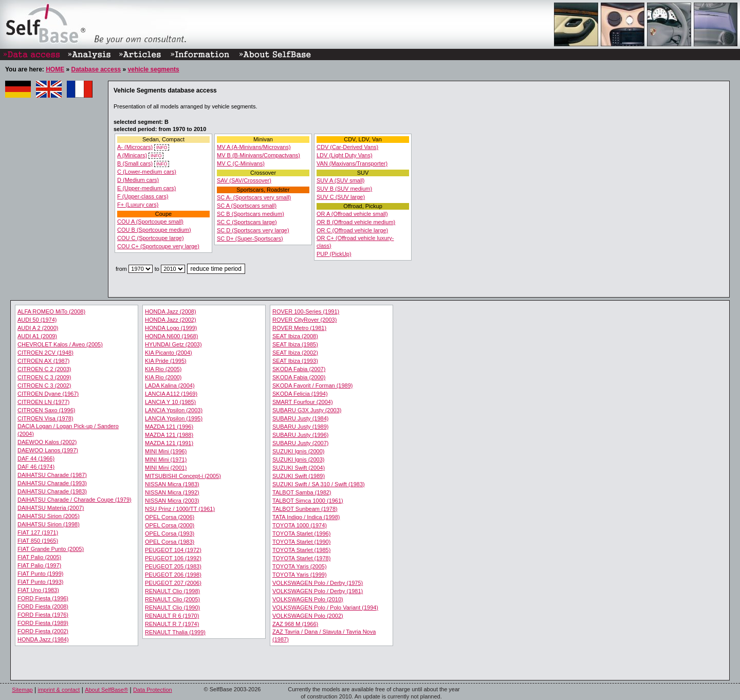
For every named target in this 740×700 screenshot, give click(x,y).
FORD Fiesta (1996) (43, 598)
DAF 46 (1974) (36, 467)
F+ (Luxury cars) (138, 205)
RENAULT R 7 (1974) (172, 624)
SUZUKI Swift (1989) (299, 476)
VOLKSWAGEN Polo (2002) (308, 616)
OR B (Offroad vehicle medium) (356, 222)
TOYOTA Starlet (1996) (301, 533)
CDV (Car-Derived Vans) (347, 147)
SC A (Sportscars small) (247, 206)
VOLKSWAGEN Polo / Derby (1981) (318, 591)
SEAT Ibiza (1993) (295, 361)
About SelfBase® (106, 690)
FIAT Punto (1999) (40, 574)
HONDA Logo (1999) (171, 328)
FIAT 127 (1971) (38, 532)
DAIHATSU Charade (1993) (52, 483)
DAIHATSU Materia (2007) (51, 508)
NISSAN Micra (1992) (172, 492)
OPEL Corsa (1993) (170, 533)
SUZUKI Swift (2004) (299, 468)
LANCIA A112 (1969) (171, 394)
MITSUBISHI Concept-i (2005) (183, 476)
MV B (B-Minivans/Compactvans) (258, 155)
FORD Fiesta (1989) (43, 623)
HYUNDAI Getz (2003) (173, 344)
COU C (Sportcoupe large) (151, 238)
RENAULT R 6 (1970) (172, 616)
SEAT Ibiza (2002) (295, 353)
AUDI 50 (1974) (37, 320)
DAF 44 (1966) (36, 458)
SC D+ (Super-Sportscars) (250, 238)
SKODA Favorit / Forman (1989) (313, 385)
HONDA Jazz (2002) (171, 320)
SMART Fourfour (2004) (303, 402)
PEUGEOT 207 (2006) (173, 583)
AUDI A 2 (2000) (38, 328)
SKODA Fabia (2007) (299, 369)
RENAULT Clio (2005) (172, 599)
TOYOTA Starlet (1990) (301, 542)
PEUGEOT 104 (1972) (173, 550)
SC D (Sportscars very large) (253, 230)
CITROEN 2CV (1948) (45, 353)
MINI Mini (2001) (166, 468)
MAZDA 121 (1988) (169, 435)
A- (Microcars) (135, 147)
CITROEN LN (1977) (43, 402)
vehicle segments (154, 69)
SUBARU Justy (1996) (300, 435)
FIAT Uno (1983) (38, 590)
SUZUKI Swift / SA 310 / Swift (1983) (319, 484)
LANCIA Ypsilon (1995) (174, 418)
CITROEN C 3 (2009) (44, 377)
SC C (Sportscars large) (247, 222)
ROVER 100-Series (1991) (306, 311)
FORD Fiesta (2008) (43, 606)
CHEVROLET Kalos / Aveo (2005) (60, 344)
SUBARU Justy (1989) (300, 427)
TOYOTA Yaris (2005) (300, 566)
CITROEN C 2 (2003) (44, 369)
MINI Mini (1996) (166, 451)
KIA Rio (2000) (163, 377)
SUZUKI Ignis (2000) (298, 451)
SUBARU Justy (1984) (300, 418)
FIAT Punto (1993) (40, 582)
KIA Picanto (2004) (169, 353)
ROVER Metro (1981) (299, 328)
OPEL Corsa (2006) (170, 517)
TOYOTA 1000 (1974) (300, 525)
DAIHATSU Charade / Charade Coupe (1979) (75, 500)
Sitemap (22, 690)
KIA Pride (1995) (166, 361)
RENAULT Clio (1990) (172, 607)
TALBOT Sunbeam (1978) (305, 509)
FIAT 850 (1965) (38, 541)
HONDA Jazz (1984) (43, 639)
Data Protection (153, 690)
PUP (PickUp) (334, 254)
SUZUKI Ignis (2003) (298, 459)
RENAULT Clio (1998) (172, 591)
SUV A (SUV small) (341, 180)
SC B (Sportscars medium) (251, 214)
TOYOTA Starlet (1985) (301, 550)
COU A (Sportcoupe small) (150, 222)
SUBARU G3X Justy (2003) (307, 410)
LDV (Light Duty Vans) (345, 155)
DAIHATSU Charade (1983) (52, 491)
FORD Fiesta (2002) (43, 631)
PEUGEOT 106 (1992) (173, 558)
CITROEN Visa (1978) (45, 418)
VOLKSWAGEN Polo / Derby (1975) (318, 583)
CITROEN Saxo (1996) (46, 410)
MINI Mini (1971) (166, 459)
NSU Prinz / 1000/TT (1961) (180, 509)
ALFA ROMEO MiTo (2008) (51, 311)
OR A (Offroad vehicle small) (352, 214)
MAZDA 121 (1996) (169, 427)
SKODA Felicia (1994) (300, 394)
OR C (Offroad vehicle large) (352, 230)
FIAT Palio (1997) (39, 565)
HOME (55, 69)
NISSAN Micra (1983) (172, 484)
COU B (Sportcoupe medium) (154, 230)
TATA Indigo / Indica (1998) (306, 517)
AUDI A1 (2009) (37, 336)
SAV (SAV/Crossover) (244, 180)
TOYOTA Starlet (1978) (301, 558)
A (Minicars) (132, 155)
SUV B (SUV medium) (344, 189)
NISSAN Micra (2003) (172, 501)
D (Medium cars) (138, 180)
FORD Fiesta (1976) (43, 615)
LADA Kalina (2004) (170, 385)
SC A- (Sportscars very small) (254, 197)
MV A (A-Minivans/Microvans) (254, 147)
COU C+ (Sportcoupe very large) (158, 246)
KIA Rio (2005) (163, 369)
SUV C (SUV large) (341, 197)
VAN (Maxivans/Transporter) (352, 163)
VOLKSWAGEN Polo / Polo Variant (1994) (325, 607)
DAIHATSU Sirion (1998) (49, 524)
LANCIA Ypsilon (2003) (174, 410)
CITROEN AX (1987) (43, 361)
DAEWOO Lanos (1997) (48, 450)
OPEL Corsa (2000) (170, 525)
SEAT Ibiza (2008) (295, 336)
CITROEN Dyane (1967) (48, 394)
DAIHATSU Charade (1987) (52, 475)
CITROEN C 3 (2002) (44, 385)
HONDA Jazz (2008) (171, 311)
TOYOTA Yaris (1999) (300, 575)
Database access (96, 69)
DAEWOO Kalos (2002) (47, 442)
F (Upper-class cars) (143, 196)
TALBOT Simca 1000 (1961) (308, 501)
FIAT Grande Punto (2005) (51, 549)
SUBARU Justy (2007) (300, 443)
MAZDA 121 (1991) (169, 443)
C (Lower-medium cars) (147, 172)
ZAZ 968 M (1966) (295, 624)
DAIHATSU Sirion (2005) (49, 516)
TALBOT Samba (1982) (302, 492)
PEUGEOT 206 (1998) (173, 575)
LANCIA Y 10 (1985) (170, 402)
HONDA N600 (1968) (171, 336)
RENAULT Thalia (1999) (175, 632)
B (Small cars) (135, 163)
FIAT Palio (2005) (39, 557)
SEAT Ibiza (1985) (295, 344)
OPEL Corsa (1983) (170, 542)
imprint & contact (59, 690)
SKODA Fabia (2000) (299, 377)
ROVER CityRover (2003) (304, 320)
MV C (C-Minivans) (241, 163)
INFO (162, 148)
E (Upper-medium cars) (146, 188)
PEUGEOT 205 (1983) (173, 566)
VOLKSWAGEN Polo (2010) (308, 599)
